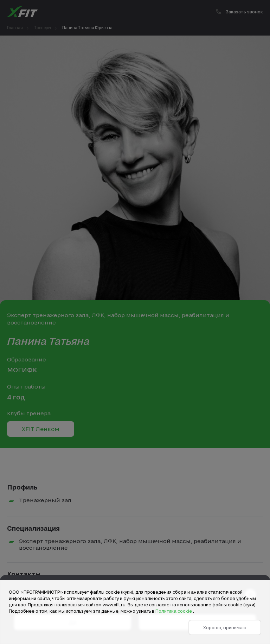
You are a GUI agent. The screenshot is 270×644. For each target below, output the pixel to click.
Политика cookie (174, 611)
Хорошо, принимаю (225, 627)
